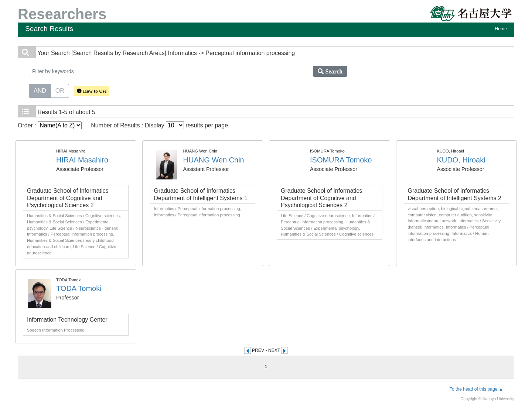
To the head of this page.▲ (476, 389)
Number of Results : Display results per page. (160, 125)
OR (60, 90)
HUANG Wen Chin (214, 160)
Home (501, 29)
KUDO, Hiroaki (461, 160)
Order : (50, 125)
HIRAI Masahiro (82, 160)
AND (40, 90)
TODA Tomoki (79, 288)
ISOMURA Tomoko (341, 160)
